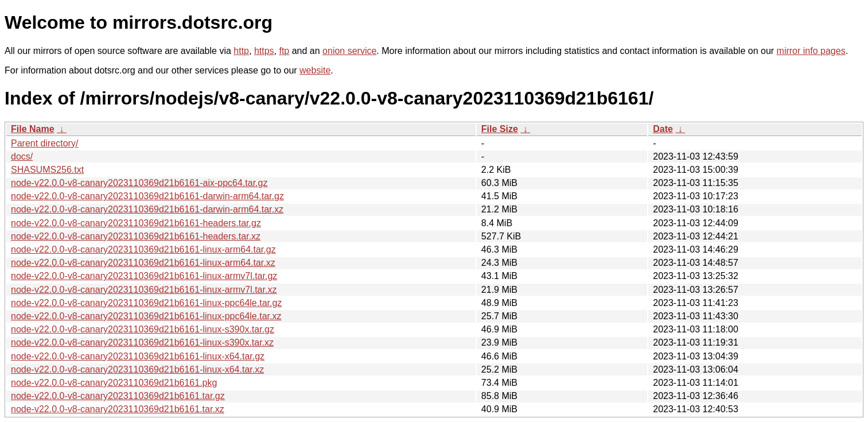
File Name (33, 129)
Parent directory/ (44, 143)
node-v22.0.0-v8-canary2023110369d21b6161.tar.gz (118, 396)
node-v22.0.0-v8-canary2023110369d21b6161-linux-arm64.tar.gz (143, 249)
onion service (349, 51)
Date (663, 129)
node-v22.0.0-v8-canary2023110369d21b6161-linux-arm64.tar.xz (143, 263)
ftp (284, 51)
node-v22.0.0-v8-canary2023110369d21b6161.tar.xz (118, 409)
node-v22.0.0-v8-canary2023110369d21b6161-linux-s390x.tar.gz (143, 329)
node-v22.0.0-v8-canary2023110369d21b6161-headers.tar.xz (136, 236)
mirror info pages (811, 51)
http (241, 51)
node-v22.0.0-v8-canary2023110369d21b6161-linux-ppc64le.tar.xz (146, 316)
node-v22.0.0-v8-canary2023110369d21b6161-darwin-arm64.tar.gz (147, 196)
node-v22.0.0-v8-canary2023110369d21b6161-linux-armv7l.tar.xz (144, 290)
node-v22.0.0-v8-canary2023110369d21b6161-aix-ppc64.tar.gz (139, 183)
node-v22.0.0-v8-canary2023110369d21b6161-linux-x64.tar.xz (137, 369)
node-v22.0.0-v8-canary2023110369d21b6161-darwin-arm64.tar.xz (147, 209)
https (264, 51)
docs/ (22, 156)
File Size (500, 129)
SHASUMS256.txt (47, 170)
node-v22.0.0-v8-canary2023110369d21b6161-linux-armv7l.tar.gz (144, 276)
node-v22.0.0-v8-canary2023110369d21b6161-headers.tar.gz (136, 223)
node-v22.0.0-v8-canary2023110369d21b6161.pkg (114, 383)
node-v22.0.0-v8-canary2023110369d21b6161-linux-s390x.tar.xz (142, 342)
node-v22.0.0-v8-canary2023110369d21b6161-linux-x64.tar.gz (138, 356)
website (315, 70)
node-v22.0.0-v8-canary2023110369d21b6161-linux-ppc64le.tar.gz (146, 303)
